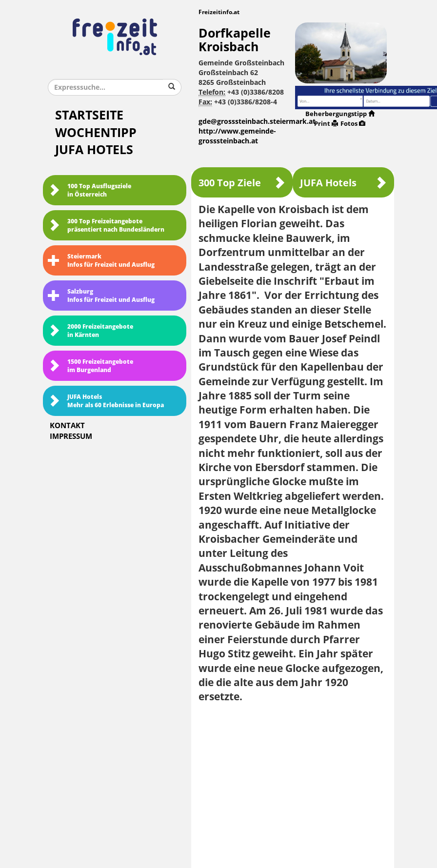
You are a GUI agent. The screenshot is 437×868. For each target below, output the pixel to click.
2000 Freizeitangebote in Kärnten (90, 331)
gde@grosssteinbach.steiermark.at (257, 122)
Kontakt (67, 426)
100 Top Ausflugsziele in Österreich (89, 190)
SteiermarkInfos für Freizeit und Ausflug (101, 261)
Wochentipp (96, 133)
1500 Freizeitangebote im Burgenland (90, 366)
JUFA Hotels (94, 150)
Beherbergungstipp (340, 114)
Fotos (353, 124)
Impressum (71, 436)
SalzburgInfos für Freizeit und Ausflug (101, 296)
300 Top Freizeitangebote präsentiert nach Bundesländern (106, 226)
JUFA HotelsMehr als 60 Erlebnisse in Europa (106, 401)
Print (326, 124)
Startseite (89, 115)
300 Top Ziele (242, 183)
